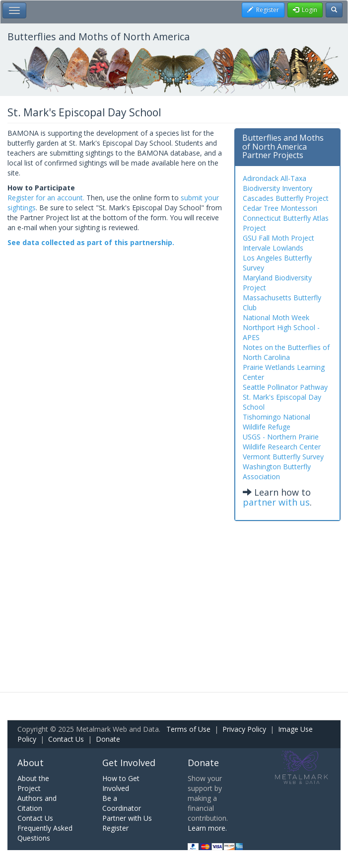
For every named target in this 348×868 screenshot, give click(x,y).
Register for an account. (46, 198)
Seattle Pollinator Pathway (285, 387)
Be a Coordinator (122, 803)
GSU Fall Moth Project (278, 238)
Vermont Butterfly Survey (283, 457)
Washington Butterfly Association (277, 472)
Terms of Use (188, 729)
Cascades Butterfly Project (286, 198)
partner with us (276, 502)
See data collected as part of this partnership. (91, 242)
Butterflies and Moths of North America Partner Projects (283, 146)
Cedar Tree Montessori (280, 208)
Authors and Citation (37, 803)
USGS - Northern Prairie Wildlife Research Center (282, 442)
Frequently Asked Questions (45, 833)
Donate (108, 739)
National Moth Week (276, 317)
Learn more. (207, 828)
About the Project (33, 783)
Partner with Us (127, 818)
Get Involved (129, 763)
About (31, 763)
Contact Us (66, 739)
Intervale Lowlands (273, 248)
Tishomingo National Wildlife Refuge (277, 422)
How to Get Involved (121, 783)
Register (115, 828)
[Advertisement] (174, 598)
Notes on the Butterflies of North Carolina (286, 352)
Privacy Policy (244, 729)
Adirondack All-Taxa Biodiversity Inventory (278, 183)
